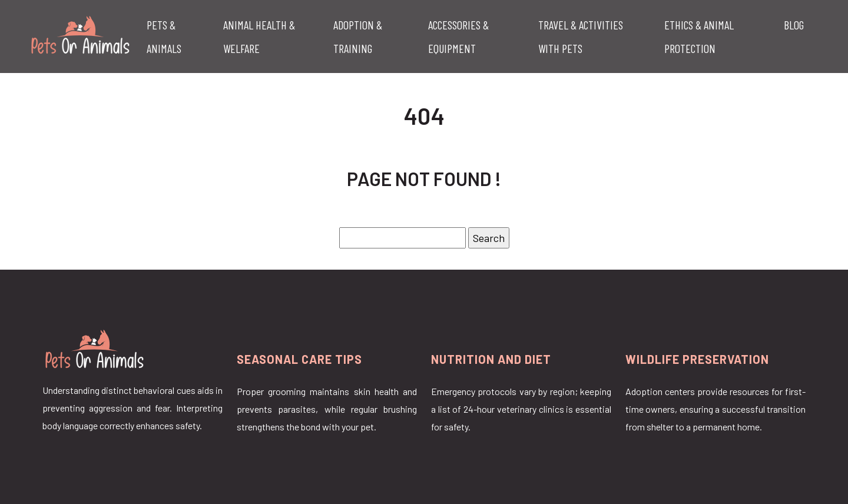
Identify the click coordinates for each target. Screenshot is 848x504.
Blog (794, 25)
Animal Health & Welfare (259, 37)
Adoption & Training (358, 37)
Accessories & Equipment (458, 37)
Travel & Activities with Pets (581, 37)
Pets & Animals (164, 37)
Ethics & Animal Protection (699, 37)
